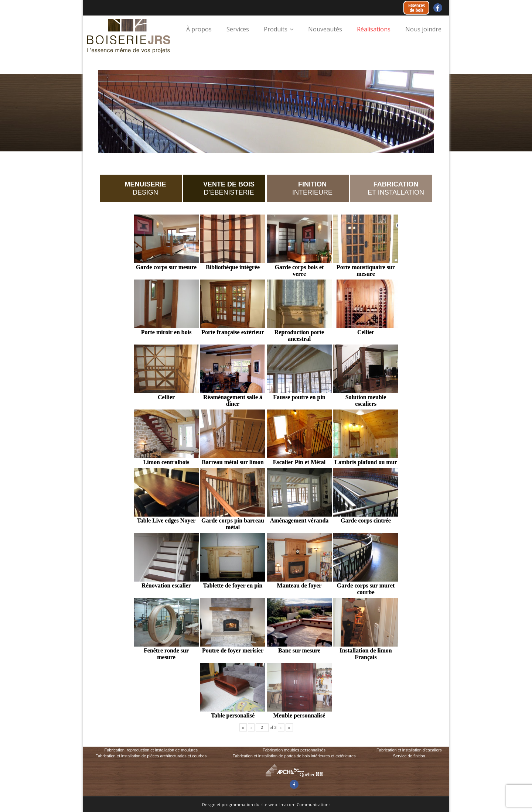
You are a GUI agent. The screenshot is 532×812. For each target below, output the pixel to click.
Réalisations (374, 29)
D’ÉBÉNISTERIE (229, 188)
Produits (276, 29)
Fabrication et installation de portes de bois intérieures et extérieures (294, 756)
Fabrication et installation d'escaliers (409, 750)
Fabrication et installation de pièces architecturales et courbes (151, 756)
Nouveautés (325, 29)
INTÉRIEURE (312, 188)
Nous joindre (423, 29)
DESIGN (145, 188)
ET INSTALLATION (396, 188)
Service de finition (409, 756)
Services (238, 29)
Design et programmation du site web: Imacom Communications (266, 804)
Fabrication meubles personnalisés (294, 750)
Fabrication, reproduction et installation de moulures (151, 750)
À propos (199, 29)
